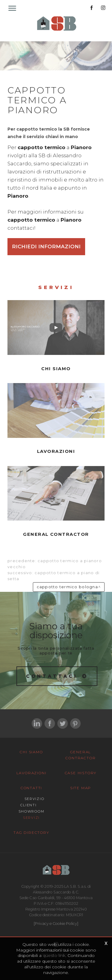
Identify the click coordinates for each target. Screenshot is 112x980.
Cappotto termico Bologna (67, 587)
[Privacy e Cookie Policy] (56, 924)
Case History (81, 773)
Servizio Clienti (32, 802)
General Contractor (80, 755)
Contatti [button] (31, 788)
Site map (81, 788)
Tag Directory (31, 832)
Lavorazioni (32, 773)
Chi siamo (31, 752)
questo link (54, 955)
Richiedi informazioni (46, 246)
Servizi (31, 818)
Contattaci (52, 676)
